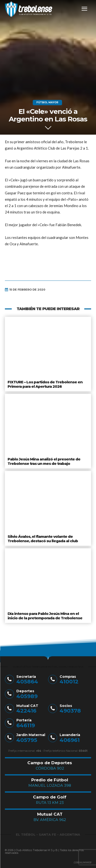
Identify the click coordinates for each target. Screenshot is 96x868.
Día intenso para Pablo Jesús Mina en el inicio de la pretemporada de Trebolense (45, 616)
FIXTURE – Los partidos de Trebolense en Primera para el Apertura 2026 (45, 384)
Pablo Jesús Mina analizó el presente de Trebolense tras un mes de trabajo (44, 461)
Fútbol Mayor (47, 103)
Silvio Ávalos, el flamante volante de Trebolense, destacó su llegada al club (43, 539)
